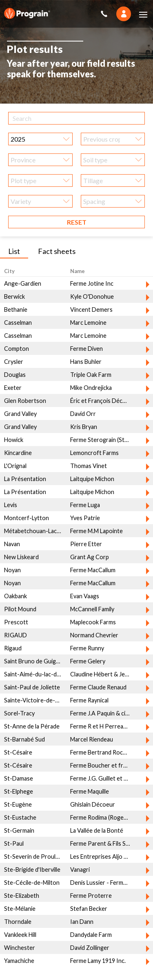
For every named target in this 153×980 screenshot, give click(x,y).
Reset (77, 219)
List (14, 248)
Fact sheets (57, 248)
